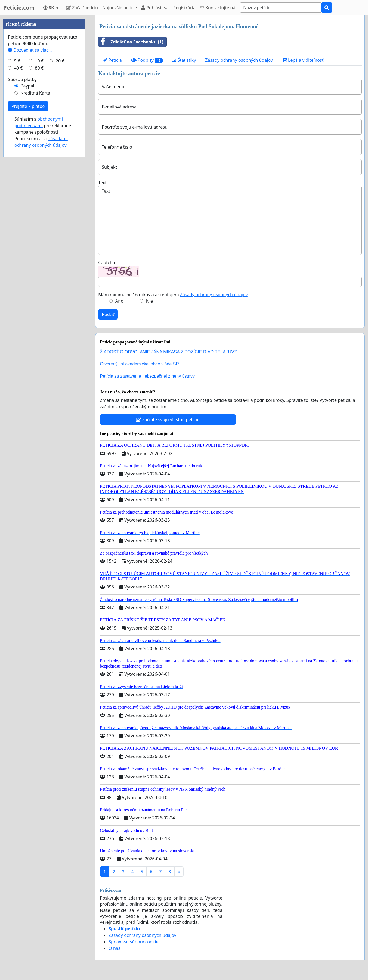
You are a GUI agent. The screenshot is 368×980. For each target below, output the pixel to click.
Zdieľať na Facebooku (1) (131, 42)
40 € (18, 68)
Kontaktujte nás (219, 8)
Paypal (27, 86)
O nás (114, 948)
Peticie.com (19, 7)
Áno (119, 301)
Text (102, 183)
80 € (39, 68)
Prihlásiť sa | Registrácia (168, 8)
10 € (39, 61)
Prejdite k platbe (28, 106)
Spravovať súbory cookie (133, 942)
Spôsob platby (22, 79)
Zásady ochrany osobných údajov (239, 60)
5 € (17, 61)
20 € (60, 61)
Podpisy (147, 60)
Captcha (106, 262)
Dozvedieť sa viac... (30, 50)
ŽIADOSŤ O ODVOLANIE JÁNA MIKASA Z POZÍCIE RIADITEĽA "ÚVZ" (169, 352)
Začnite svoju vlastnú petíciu (168, 419)
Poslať (108, 314)
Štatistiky (184, 60)
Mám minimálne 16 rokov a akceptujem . (173, 295)
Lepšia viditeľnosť (303, 60)
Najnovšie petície (120, 8)
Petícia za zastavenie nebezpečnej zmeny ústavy (147, 376)
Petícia (112, 60)
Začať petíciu (82, 8)
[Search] (280, 8)
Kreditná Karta (35, 93)
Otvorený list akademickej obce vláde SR (139, 364)
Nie (149, 301)
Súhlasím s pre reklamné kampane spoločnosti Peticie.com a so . (43, 132)
